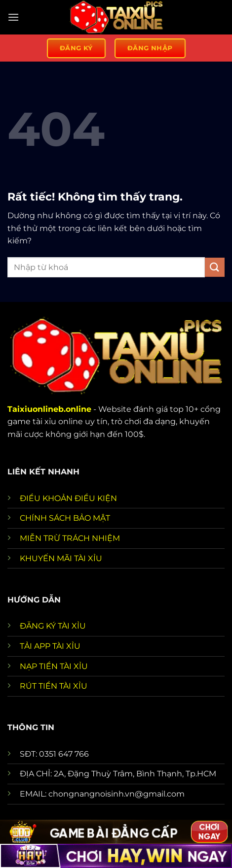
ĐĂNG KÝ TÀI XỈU (53, 626)
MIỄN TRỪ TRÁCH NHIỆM (70, 538)
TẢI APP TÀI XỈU (50, 646)
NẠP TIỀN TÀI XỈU (54, 666)
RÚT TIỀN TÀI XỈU (54, 686)
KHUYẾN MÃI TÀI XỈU (61, 558)
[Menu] (13, 17)
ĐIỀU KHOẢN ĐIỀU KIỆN (68, 498)
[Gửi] (215, 267)
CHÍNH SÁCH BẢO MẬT (65, 518)
